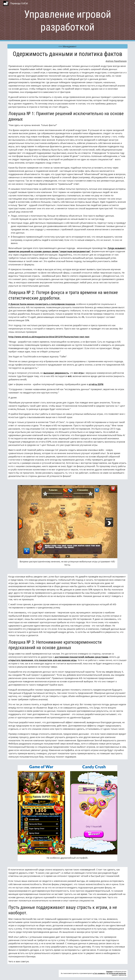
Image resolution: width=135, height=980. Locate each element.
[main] (68, 21)
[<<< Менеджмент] (68, 46)
